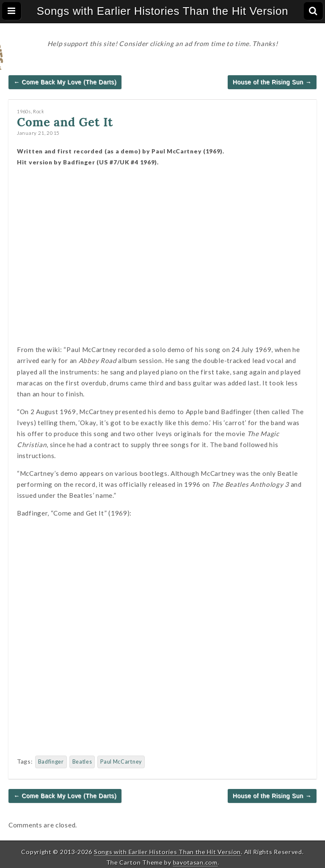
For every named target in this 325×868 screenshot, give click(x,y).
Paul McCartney (121, 762)
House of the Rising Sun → (272, 82)
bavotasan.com (195, 862)
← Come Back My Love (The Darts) (65, 82)
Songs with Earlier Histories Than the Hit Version (163, 11)
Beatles (82, 762)
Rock (39, 111)
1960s (24, 111)
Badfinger (51, 762)
